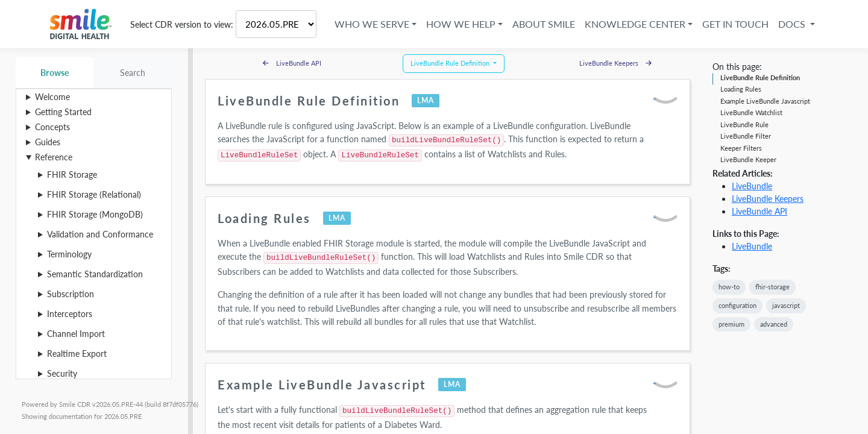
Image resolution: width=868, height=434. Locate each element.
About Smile (544, 24)
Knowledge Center (635, 24)
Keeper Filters (741, 148)
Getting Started (63, 112)
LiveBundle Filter (746, 136)
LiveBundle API (759, 211)
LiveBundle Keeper (748, 159)
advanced (774, 324)
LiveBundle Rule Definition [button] (451, 63)
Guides (48, 142)
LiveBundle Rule (744, 124)
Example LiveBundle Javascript (765, 101)
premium (731, 324)
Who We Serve (372, 24)
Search (133, 73)
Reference (54, 157)
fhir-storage (772, 287)
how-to (729, 287)
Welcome (52, 97)
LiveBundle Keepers (768, 199)
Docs (793, 24)
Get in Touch (735, 24)
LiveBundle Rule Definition (760, 77)
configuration (737, 305)
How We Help (461, 24)
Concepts (52, 127)
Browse (55, 73)
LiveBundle (752, 186)
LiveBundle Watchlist (751, 112)
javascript (786, 305)
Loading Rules (741, 89)
